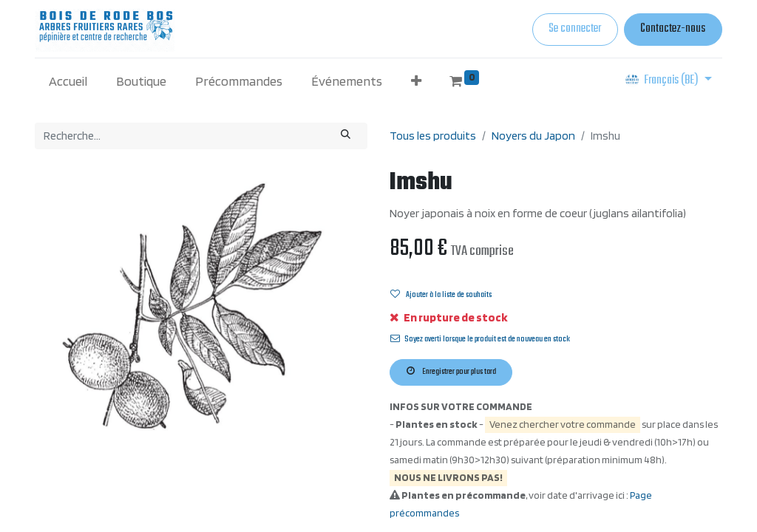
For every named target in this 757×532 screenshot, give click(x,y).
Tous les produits (433, 136)
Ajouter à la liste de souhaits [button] (441, 295)
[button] (416, 81)
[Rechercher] (346, 136)
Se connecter (575, 29)
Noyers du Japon (533, 136)
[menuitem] (68, 81)
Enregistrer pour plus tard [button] (451, 372)
